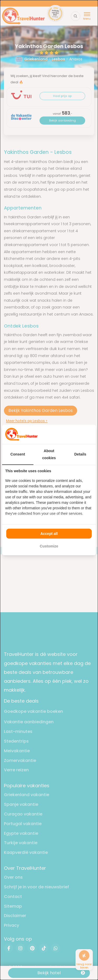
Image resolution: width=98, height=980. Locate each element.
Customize (49, 546)
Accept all (49, 534)
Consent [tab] (18, 454)
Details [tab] (80, 454)
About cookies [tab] (49, 454)
